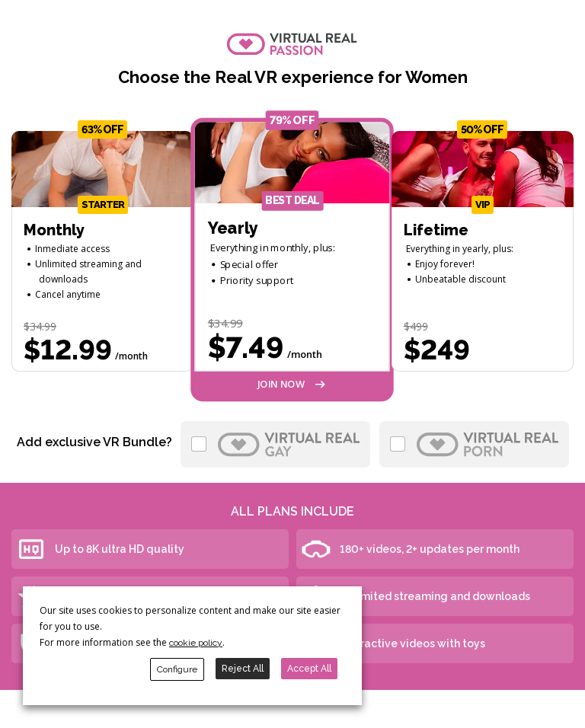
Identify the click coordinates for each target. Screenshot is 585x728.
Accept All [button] (309, 669)
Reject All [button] (243, 669)
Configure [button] (177, 669)
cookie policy (196, 643)
